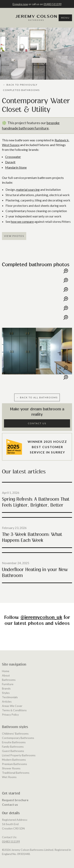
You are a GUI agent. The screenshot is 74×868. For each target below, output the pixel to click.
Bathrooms (9, 746)
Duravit (10, 162)
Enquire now (20, 4)
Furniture (8, 750)
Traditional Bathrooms (16, 839)
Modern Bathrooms (14, 826)
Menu (65, 18)
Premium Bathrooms (15, 830)
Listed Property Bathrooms (19, 821)
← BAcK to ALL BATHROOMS (37, 397)
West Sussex (11, 145)
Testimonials (10, 763)
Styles (6, 759)
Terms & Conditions (14, 776)
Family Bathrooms (13, 813)
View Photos (14, 236)
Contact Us (37, 423)
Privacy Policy (10, 781)
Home (6, 737)
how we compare (22, 221)
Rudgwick (62, 140)
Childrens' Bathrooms (15, 800)
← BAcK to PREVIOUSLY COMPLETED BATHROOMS (21, 87)
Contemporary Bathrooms (18, 804)
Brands (6, 755)
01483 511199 (53, 4)
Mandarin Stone (16, 167)
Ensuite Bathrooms (14, 808)
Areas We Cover (12, 772)
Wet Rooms (9, 843)
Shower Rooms (11, 834)
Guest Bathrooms (13, 817)
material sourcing (28, 189)
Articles (7, 768)
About (6, 742)
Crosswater (13, 157)
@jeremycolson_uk (41, 618)
